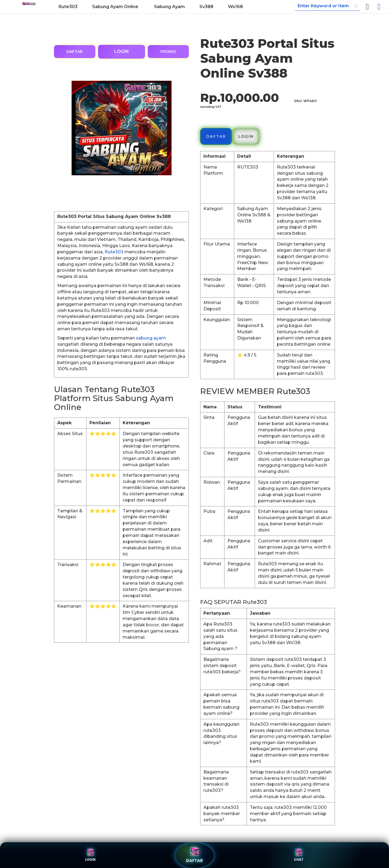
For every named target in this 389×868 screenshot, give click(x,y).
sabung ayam (151, 338)
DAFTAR (75, 52)
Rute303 (114, 252)
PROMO (168, 52)
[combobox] (327, 6)
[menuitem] (68, 7)
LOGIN (122, 51)
